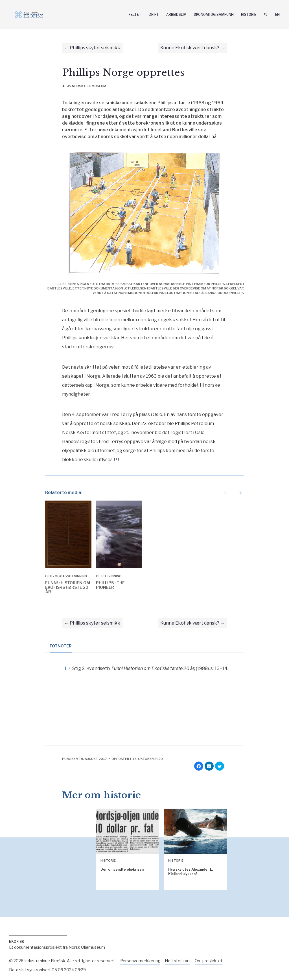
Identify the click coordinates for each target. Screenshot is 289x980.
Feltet (135, 15)
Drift (154, 15)
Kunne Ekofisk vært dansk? (190, 48)
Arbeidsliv (176, 15)
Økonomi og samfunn (214, 15)
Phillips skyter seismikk (95, 48)
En (277, 15)
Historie (249, 15)
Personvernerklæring (140, 961)
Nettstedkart (178, 961)
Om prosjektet (209, 961)
